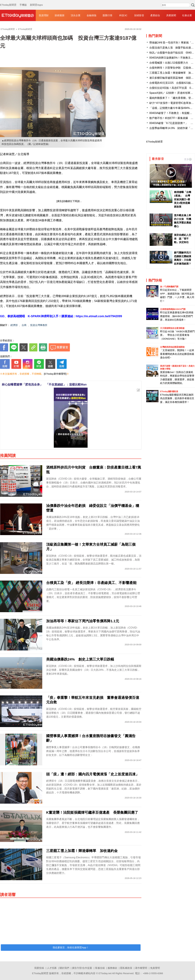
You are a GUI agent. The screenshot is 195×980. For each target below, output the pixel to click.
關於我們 (64, 968)
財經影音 (139, 15)
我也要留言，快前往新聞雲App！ (71, 947)
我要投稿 (39, 968)
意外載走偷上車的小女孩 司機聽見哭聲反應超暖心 (183, 221)
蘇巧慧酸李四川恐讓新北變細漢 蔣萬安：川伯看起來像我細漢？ (183, 258)
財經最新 (60, 15)
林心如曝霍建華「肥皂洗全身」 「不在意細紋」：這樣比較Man (44, 385)
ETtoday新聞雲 (8, 2)
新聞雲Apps (36, 2)
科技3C (123, 15)
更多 (188, 159)
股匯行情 (107, 15)
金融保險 (91, 15)
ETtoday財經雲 (154, 142)
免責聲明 (155, 968)
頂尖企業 (76, 15)
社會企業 (187, 15)
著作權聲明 (141, 968)
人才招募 (52, 968)
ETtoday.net (105, 973)
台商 (24, 325)
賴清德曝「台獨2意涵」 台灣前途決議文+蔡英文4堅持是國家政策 (183, 199)
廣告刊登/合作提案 (82, 968)
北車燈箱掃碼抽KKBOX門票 (173, 309)
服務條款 (112, 968)
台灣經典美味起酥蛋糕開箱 (172, 347)
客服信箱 (100, 968)
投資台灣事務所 (39, 325)
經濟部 (14, 325)
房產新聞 (171, 15)
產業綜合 (155, 15)
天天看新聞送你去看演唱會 (172, 328)
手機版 (23, 2)
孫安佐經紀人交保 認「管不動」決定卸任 (183, 239)
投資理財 (44, 15)
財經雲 (18, 15)
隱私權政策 (126, 968)
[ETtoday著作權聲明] (55, 374)
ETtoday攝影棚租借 (169, 391)
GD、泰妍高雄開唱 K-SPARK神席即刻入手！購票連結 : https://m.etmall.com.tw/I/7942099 (61, 316)
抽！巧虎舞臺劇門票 (169, 287)
